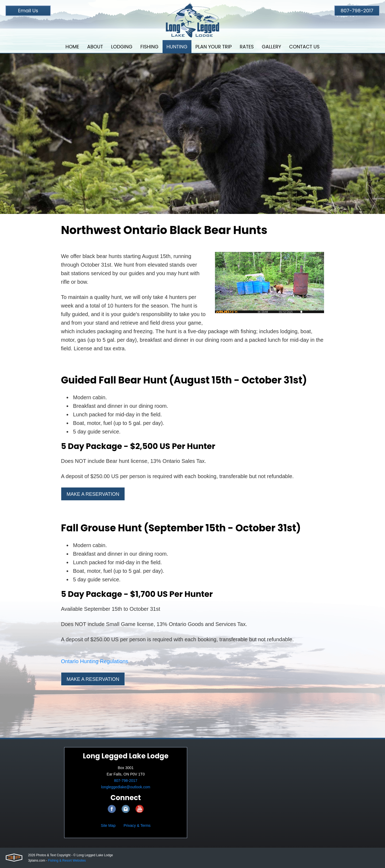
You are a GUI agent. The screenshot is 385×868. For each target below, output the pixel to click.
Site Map (108, 825)
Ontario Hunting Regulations (95, 661)
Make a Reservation (93, 494)
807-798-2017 (357, 11)
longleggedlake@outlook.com (126, 787)
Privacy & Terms (137, 825)
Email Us (28, 11)
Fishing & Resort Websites (67, 861)
